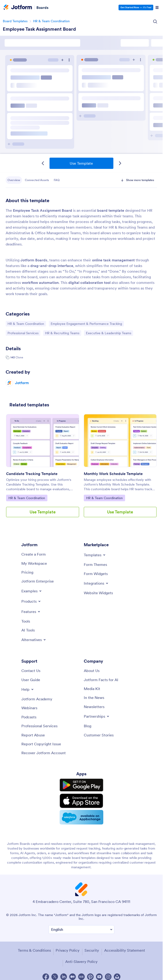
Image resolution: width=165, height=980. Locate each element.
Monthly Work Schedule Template (113, 474)
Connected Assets (37, 180)
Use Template (81, 163)
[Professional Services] (39, 726)
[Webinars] (29, 708)
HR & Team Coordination (51, 21)
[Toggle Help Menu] (28, 689)
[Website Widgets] (98, 593)
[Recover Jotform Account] (44, 753)
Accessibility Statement (125, 950)
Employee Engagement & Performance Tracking (86, 323)
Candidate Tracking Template (32, 474)
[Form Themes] (95, 564)
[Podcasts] (29, 717)
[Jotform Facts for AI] (101, 680)
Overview (14, 180)
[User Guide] (31, 680)
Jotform (22, 383)
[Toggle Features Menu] (31, 612)
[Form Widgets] (96, 574)
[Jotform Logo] (18, 7)
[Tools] (26, 621)
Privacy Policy (68, 950)
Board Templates (15, 21)
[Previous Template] (43, 163)
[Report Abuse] (33, 735)
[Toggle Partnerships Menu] (97, 716)
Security (92, 950)
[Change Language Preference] (81, 930)
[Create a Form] (34, 554)
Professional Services (23, 333)
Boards (42, 7)
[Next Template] (120, 163)
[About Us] (92, 671)
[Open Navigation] (157, 7)
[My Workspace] (34, 563)
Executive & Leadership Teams (108, 333)
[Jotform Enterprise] (38, 581)
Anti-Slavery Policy (81, 961)
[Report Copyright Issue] (41, 744)
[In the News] (94, 698)
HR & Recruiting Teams (62, 333)
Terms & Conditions (34, 950)
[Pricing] (27, 572)
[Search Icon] (155, 22)
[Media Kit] (92, 689)
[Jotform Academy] (37, 699)
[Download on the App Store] (81, 801)
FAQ (57, 180)
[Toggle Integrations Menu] (96, 583)
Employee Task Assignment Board (39, 29)
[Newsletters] (94, 707)
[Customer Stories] (99, 735)
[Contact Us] (31, 671)
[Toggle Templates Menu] (95, 555)
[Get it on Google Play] (81, 785)
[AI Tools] (28, 630)
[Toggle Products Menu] (31, 601)
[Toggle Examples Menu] (32, 591)
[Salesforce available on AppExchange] (81, 817)
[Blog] (88, 726)
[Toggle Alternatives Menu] (34, 640)
